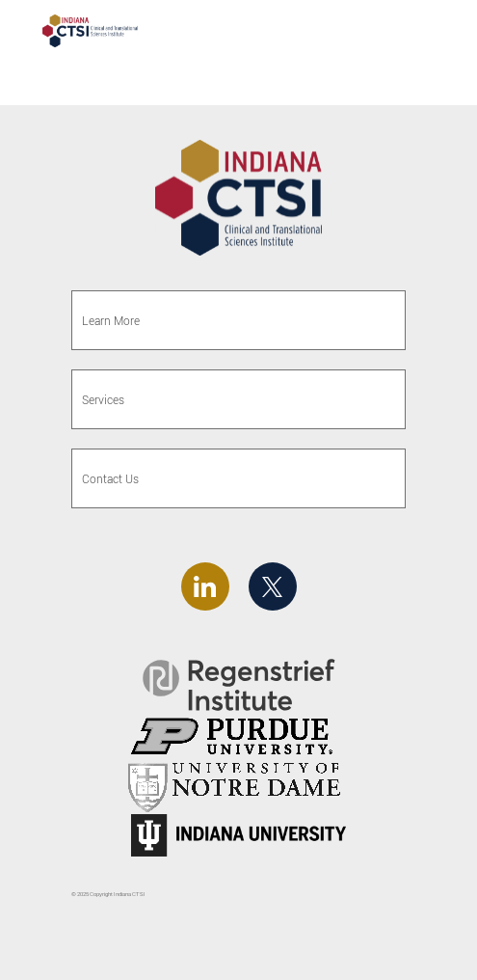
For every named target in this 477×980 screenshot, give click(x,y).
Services (103, 400)
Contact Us (110, 479)
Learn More (111, 321)
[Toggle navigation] (426, 33)
